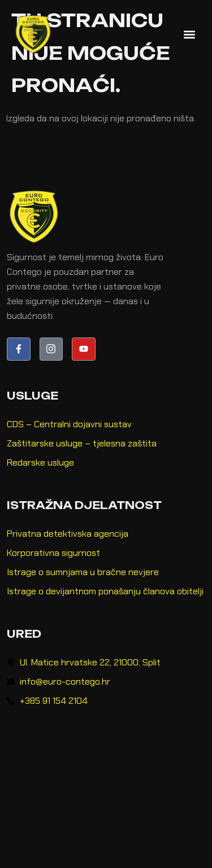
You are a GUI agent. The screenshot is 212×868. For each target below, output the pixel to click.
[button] (189, 34)
